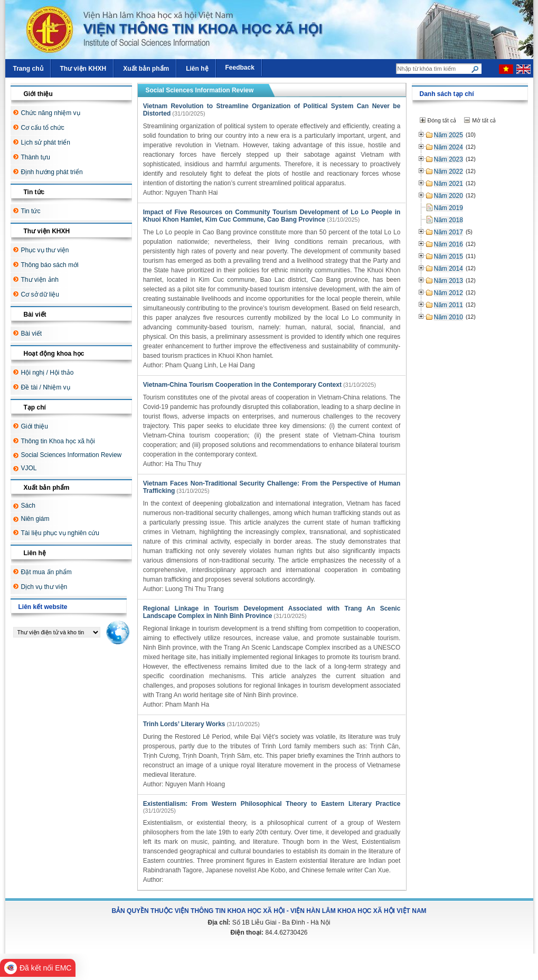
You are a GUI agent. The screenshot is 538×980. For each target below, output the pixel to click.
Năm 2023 (449, 159)
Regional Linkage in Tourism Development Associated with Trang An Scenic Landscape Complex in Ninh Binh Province (272, 612)
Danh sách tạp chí (447, 94)
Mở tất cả (484, 120)
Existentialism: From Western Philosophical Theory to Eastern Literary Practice (272, 804)
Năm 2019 (449, 208)
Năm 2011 (449, 305)
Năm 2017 (449, 232)
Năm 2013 (449, 281)
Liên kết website (43, 607)
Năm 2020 (449, 196)
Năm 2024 (449, 147)
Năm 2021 (449, 184)
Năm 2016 (449, 244)
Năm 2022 (449, 172)
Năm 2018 (449, 220)
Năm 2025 (449, 135)
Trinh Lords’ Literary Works (184, 724)
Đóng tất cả (442, 120)
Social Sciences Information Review (200, 90)
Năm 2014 (449, 269)
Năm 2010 (449, 317)
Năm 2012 (449, 293)
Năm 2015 (449, 256)
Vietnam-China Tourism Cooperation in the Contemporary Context (242, 385)
